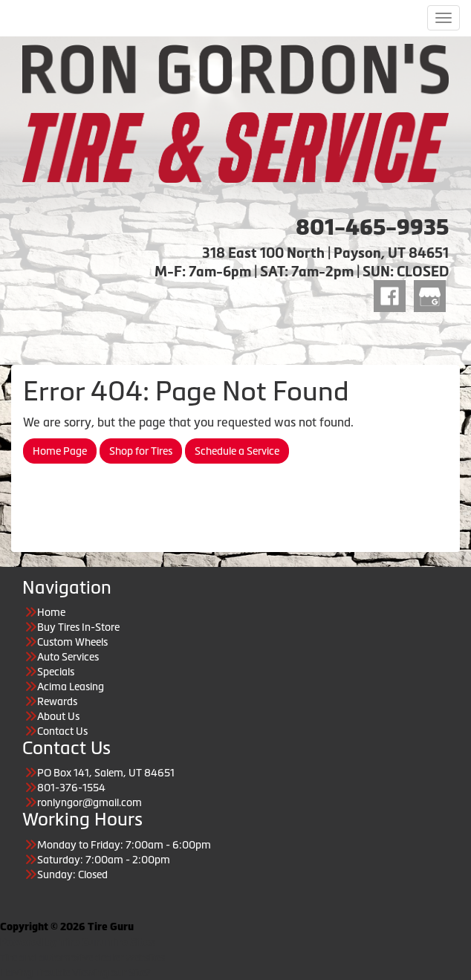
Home (51, 612)
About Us (58, 716)
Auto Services (68, 657)
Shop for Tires (141, 451)
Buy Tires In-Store (78, 627)
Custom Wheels (72, 642)
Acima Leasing (71, 687)
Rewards (57, 701)
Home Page (60, 451)
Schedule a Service (237, 451)
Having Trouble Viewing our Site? (75, 973)
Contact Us (62, 731)
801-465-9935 (372, 227)
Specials (56, 672)
